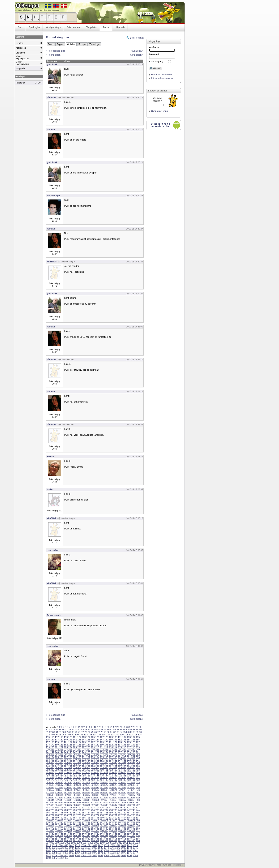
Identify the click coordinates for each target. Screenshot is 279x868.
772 (75, 815)
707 (66, 808)
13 (85, 727)
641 (52, 800)
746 (52, 813)
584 (79, 792)
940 (75, 835)
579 (57, 792)
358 (102, 765)
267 (70, 755)
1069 (89, 853)
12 (82, 727)
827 (133, 820)
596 (133, 792)
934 (48, 835)
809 (52, 820)
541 (75, 787)
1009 (114, 843)
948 (111, 835)
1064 (60, 853)
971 (120, 838)
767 (52, 815)
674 (106, 803)
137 (52, 740)
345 (138, 762)
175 (129, 742)
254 (106, 752)
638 (133, 798)
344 (133, 762)
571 (115, 790)
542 (79, 787)
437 (79, 775)
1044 (129, 848)
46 (95, 730)
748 (61, 813)
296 (106, 757)
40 (76, 730)
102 (86, 735)
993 (124, 840)
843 (111, 823)
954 (138, 835)
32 (50, 730)
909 (124, 830)
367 (48, 767)
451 (48, 777)
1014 (48, 845)
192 (111, 745)
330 (70, 762)
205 (75, 747)
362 (120, 765)
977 (52, 840)
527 (106, 785)
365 (133, 765)
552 (124, 787)
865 (115, 825)
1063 (54, 853)
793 (75, 818)
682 (48, 805)
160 (61, 742)
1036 (83, 848)
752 (79, 813)
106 (104, 735)
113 (135, 735)
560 (66, 790)
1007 (102, 843)
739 (115, 810)
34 (57, 730)
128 (106, 737)
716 (106, 808)
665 (66, 803)
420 (97, 772)
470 (133, 777)
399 (97, 770)
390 (57, 770)
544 (88, 787)
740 (120, 810)
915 (57, 833)
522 (84, 785)
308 (66, 760)
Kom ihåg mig (156, 61)
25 (124, 727)
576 (138, 790)
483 (97, 780)
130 (115, 737)
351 (70, 765)
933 (138, 833)
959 (66, 838)
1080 (60, 855)
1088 (106, 855)
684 (57, 805)
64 (57, 732)
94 (57, 735)
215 (120, 747)
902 (93, 830)
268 (75, 755)
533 (133, 785)
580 (61, 792)
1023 (100, 845)
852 (57, 825)
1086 (95, 855)
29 (137, 727)
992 (120, 840)
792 (70, 818)
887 (120, 828)
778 (102, 815)
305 (52, 760)
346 (48, 765)
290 (79, 757)
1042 (118, 848)
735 (97, 810)
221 (52, 750)
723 (138, 808)
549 (111, 787)
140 (66, 740)
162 (70, 742)
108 (113, 735)
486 (111, 780)
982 (75, 840)
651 (97, 800)
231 (97, 750)
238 (129, 750)
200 (52, 747)
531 (124, 785)
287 (66, 757)
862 (102, 825)
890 (133, 828)
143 (79, 740)
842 (106, 823)
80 (108, 732)
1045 (135, 848)
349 (61, 765)
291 (84, 757)
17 (98, 727)
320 (120, 760)
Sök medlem (74, 27)
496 (61, 782)
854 (66, 825)
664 (61, 803)
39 (73, 730)
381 (111, 767)
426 (124, 772)
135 (138, 737)
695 (106, 805)
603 (70, 795)
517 (61, 785)
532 (129, 785)
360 (111, 765)
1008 (108, 843)
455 (66, 777)
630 (97, 798)
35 (60, 730)
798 (97, 818)
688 (75, 805)
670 (88, 803)
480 (84, 780)
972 (124, 838)
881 (93, 828)
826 (129, 820)
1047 (54, 850)
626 (79, 798)
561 (70, 790)
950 (120, 835)
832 (61, 823)
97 (66, 735)
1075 (124, 853)
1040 (106, 848)
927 (111, 833)
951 (124, 835)
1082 (72, 855)
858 (84, 825)
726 (57, 810)
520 (75, 785)
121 (75, 737)
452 (52, 777)
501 (84, 782)
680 (133, 803)
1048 (60, 850)
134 (133, 737)
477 (70, 780)
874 (61, 828)
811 (61, 820)
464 (106, 777)
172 (115, 742)
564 (84, 790)
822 (111, 820)
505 (102, 782)
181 (61, 745)
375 (84, 767)
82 (115, 732)
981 (70, 840)
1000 (62, 843)
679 (129, 803)
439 (88, 775)
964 (88, 838)
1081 (66, 855)
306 (57, 760)
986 (93, 840)
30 (140, 727)
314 (93, 760)
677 (120, 803)
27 (131, 727)
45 (92, 730)
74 (89, 732)
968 (106, 838)
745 (48, 813)
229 (88, 750)
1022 (95, 845)
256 (115, 752)
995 (133, 840)
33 (54, 730)
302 (133, 757)
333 (84, 762)
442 (102, 775)
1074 (118, 853)
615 (124, 795)
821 (106, 820)
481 (88, 780)
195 (124, 745)
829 (48, 823)
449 (133, 775)
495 (57, 782)
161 (66, 742)
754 (88, 813)
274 (102, 755)
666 (70, 803)
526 (102, 785)
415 (75, 772)
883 (102, 828)
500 (79, 782)
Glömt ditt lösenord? (162, 74)
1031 (54, 848)
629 (93, 798)
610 (102, 795)
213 (111, 747)
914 (52, 833)
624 (70, 798)
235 (115, 750)
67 (66, 732)
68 (70, 732)
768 (57, 815)
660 (138, 800)
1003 (79, 843)
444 (111, 775)
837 (84, 823)
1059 (124, 850)
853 (61, 825)
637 (129, 798)
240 (138, 750)
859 (88, 825)
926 (106, 833)
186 (84, 745)
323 (133, 760)
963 (84, 838)
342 (124, 762)
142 (75, 740)
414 (70, 772)
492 (138, 780)
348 (57, 765)
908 (120, 830)
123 (84, 737)
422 (106, 772)
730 (75, 810)
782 (120, 815)
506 (106, 782)
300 (124, 757)
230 (93, 750)
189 (97, 745)
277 (115, 755)
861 (97, 825)
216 (124, 747)
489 (124, 780)
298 (115, 757)
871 (48, 828)
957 (57, 838)
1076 (129, 853)
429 (138, 772)
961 (75, 838)
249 (84, 752)
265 (61, 755)
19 (105, 727)
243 (57, 752)
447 (124, 775)
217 (129, 747)
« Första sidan (53, 55)
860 (93, 825)
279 (124, 755)
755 (93, 813)
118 (61, 737)
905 (106, 830)
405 (124, 770)
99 (73, 735)
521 (79, 785)
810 (57, 820)
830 (52, 823)
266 (66, 755)
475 (61, 780)
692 (93, 805)
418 (88, 772)
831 (57, 823)
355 (88, 765)
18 (102, 727)
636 (124, 798)
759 (111, 813)
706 (61, 808)
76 (95, 732)
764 (133, 813)
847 (129, 823)
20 (108, 727)
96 (63, 735)
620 (52, 798)
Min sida (121, 27)
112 (131, 735)
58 (134, 730)
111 (126, 735)
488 (120, 780)
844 (115, 823)
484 (102, 780)
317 (106, 760)
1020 (83, 845)
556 (48, 790)
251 (93, 752)
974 (133, 838)
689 (79, 805)
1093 (135, 855)
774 (84, 815)
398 (93, 770)
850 (48, 825)
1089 (112, 855)
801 (111, 818)
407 (133, 770)
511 (129, 782)
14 (89, 727)
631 (102, 798)
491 (133, 780)
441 (97, 775)
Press (158, 865)
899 (79, 830)
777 (97, 815)
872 (52, 828)
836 (79, 823)
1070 (95, 853)
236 (120, 750)
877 (75, 828)
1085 (89, 855)
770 (66, 815)
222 (57, 750)
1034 (72, 848)
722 (133, 808)
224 (66, 750)
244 (61, 752)
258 (124, 752)
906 (111, 830)
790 (61, 818)
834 (70, 823)
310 (75, 760)
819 (97, 820)
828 (138, 820)
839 (93, 823)
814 (75, 820)
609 (97, 795)
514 (48, 785)
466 (115, 777)
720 (124, 808)
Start (21, 27)
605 (79, 795)
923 (93, 833)
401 (106, 770)
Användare (155, 47)
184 (75, 745)
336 (97, 762)
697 (115, 805)
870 (138, 825)
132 (124, 737)
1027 (124, 845)
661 (48, 803)
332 (79, 762)
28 (134, 727)
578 (52, 792)
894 (57, 830)
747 (57, 813)
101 (81, 735)
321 (124, 760)
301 (129, 757)
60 (140, 730)
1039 (100, 848)
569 (106, 790)
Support (60, 44)
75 (92, 732)
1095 (54, 858)
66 (63, 732)
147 (97, 740)
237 (124, 750)
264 (57, 755)
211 (102, 747)
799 (102, 818)
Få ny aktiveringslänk (162, 78)
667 (75, 803)
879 (84, 828)
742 (129, 810)
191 (106, 745)
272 (93, 755)
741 (124, 810)
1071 (100, 853)
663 (57, 803)
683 (52, 805)
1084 (83, 855)
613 (115, 795)
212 (106, 747)
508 (115, 782)
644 (66, 800)
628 (88, 798)
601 (61, 795)
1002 (73, 843)
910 (129, 830)
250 (88, 752)
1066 (72, 853)
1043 (124, 848)
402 (111, 770)
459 (84, 777)
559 (61, 790)
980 (66, 840)
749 (66, 813)
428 (133, 772)
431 (52, 775)
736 (102, 810)
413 (66, 772)
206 (79, 747)
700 (129, 805)
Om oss (167, 865)
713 (93, 808)
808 (48, 820)
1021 (89, 845)
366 (138, 765)
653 (106, 800)
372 (70, 767)
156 (138, 740)
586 (88, 792)
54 (121, 730)
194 (120, 745)
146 (93, 740)
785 (133, 815)
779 (106, 815)
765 (138, 813)
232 (102, 750)
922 (88, 833)
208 (88, 747)
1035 (77, 848)
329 (66, 762)
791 (66, 818)
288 (70, 757)
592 (115, 792)
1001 (68, 843)
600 (57, 795)
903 (97, 830)
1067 (77, 853)
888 (124, 828)
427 (129, 772)
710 (79, 808)
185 (79, 745)
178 (48, 745)
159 (57, 742)
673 (102, 803)
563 (79, 790)
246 (70, 752)
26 (127, 727)
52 (115, 730)
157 (48, 742)
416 (79, 772)
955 (48, 838)
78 (102, 732)
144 (84, 740)
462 (97, 777)
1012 (131, 843)
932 (133, 833)
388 (48, 770)
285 (57, 757)
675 (111, 803)
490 (129, 780)
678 (124, 803)
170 (106, 742)
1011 (126, 843)
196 (129, 745)
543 (84, 787)
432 (57, 775)
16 (95, 727)
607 (88, 795)
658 (129, 800)
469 (129, 777)
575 (133, 790)
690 (84, 805)
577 (48, 792)
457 (75, 777)
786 (138, 815)
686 (66, 805)
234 (111, 750)
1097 (66, 858)
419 (93, 772)
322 (129, 760)
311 (79, 760)
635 (120, 798)
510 (124, 782)
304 (48, 760)
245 (66, 752)
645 (70, 800)
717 (111, 808)
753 (84, 813)
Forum (107, 27)
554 (133, 787)
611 (106, 795)
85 (124, 732)
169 (102, 742)
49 (105, 730)
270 (84, 755)
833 (66, 823)
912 (138, 830)
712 (88, 808)
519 (70, 785)
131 (120, 737)
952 (129, 835)
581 (66, 792)
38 (70, 730)
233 (106, 750)
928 (115, 833)
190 (102, 745)
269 (79, 755)
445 (115, 775)
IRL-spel (82, 44)
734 (93, 810)
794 (79, 818)
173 (120, 742)
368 (52, 767)
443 (106, 775)
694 (102, 805)
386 (133, 767)
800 (106, 818)
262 (48, 755)
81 (111, 732)
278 (120, 755)
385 (129, 767)
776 (93, 815)
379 (102, 767)
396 (84, 770)
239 (133, 750)
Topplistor (92, 27)
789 (57, 818)
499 (75, 782)
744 (138, 810)
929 (120, 833)
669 (84, 803)
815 (79, 820)
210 (97, 747)
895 (61, 830)
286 (61, 757)
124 (88, 737)
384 (124, 767)
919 (75, 833)
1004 (85, 843)
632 (106, 798)
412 (61, 772)
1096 (60, 858)
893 (52, 830)
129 (111, 737)
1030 (48, 848)
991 (115, 840)
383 (120, 767)
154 (129, 740)
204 (70, 747)
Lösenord (154, 54)
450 (138, 775)
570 (111, 790)
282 (138, 755)
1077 (135, 853)
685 (61, 805)
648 (84, 800)
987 (97, 840)
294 (97, 757)
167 (93, 742)
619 (48, 798)
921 (84, 833)
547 (102, 787)
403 (115, 770)
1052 (83, 850)
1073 (112, 853)
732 (84, 810)
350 (66, 765)
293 (93, 757)
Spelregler (35, 27)
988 (102, 840)
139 (61, 740)
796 (88, 818)
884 (106, 828)
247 (75, 752)
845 (120, 823)
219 (138, 747)
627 (84, 798)
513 (138, 782)
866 (120, 825)
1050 (72, 850)
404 (120, 770)
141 (70, 740)
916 (61, 833)
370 (61, 767)
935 (52, 835)
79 (105, 732)
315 (97, 760)
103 (90, 735)
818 (93, 820)
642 (57, 800)
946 (102, 835)
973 (129, 838)
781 (115, 815)
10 (76, 727)
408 (138, 770)
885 (111, 828)
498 (70, 782)
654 (111, 800)
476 (66, 780)
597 (138, 792)
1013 (137, 843)
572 (120, 790)
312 (84, 760)
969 (111, 838)
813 (70, 820)
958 (61, 838)
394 (75, 770)
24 (121, 727)
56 (127, 730)
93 (54, 735)
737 (106, 810)
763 (129, 813)
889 (129, 828)
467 (120, 777)
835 (75, 823)
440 (93, 775)
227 (79, 750)
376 (88, 767)
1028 (129, 845)
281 (133, 755)
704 (52, 808)
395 (79, 770)
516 (57, 785)
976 (48, 840)
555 (138, 787)
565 (88, 790)
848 (133, 823)
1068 (83, 853)
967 (102, 838)
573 (124, 790)
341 (120, 762)
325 (48, 762)
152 (120, 740)
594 (124, 792)
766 (48, 815)
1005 (91, 843)
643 (61, 800)
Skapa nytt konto (160, 111)
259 (129, 752)
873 (57, 828)
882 (97, 828)
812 (66, 820)
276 (111, 755)
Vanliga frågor (53, 27)
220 (48, 750)
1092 (129, 855)
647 (79, 800)
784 (129, 815)
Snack (51, 44)
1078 (48, 855)
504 (97, 782)
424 (115, 772)
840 (97, 823)
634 (115, 798)
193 (115, 745)
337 (102, 762)
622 (61, 798)
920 (79, 833)
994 (129, 840)
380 (106, 767)
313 (88, 760)
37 (66, 730)
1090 (118, 855)
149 (106, 740)
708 (70, 808)
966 (97, 838)
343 (129, 762)
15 (92, 727)
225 (70, 750)
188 (93, 745)
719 (120, 808)
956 (52, 838)
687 (70, 805)
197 (133, 745)
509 (120, 782)
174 (124, 742)
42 (83, 730)
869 (133, 825)
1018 (72, 845)
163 (75, 742)
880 (88, 828)
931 (129, 833)
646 (75, 800)
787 (48, 818)
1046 (48, 850)
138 (57, 740)
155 (133, 740)
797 (93, 818)
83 (118, 732)
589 (102, 792)
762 (124, 813)
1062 (48, 853)
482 (93, 780)
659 (133, 800)
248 (79, 752)
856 (75, 825)
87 (131, 732)
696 (111, 805)
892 (48, 830)
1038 (95, 848)
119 (66, 737)
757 (102, 813)
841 (102, 823)
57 (131, 730)
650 (93, 800)
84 (121, 732)
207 (84, 747)
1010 (120, 843)
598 (48, 795)
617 (133, 795)
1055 (100, 850)
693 (97, 805)
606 (84, 795)
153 (124, 740)
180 (57, 745)
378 (97, 767)
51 (111, 730)
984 (84, 840)
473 (52, 780)
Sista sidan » (137, 55)
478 (75, 780)
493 (48, 782)
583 (75, 792)
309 (70, 760)
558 (57, 790)
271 (88, 755)
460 (88, 777)
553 (129, 787)
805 (129, 818)
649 (88, 800)
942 (84, 835)
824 (120, 820)
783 (124, 815)
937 (61, 835)
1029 (135, 845)
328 (61, 762)
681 (138, 803)
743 (133, 810)
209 (93, 747)
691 (88, 805)
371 (66, 767)
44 (89, 730)
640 (48, 800)
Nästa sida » (137, 51)
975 (138, 838)
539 (66, 787)
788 (52, 818)
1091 (124, 855)
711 (84, 808)
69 (73, 732)
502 (88, 782)
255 (111, 752)
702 (138, 805)
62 (50, 732)
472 (48, 780)
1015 (54, 845)
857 (79, 825)
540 (70, 787)
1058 (118, 850)
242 (52, 752)
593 (120, 792)
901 (88, 830)
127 (102, 737)
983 (79, 840)
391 (61, 770)
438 (84, 775)
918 (70, 833)
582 (70, 792)
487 (115, 780)
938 (66, 835)
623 (66, 798)
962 (79, 838)
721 (129, 808)
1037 (89, 848)
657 (124, 800)
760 (115, 813)
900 (84, 830)
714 (97, 808)
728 (66, 810)
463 (102, 777)
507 (111, 782)
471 (138, 777)
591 (111, 792)
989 (106, 840)
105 (99, 735)
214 (115, 747)
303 (138, 757)
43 (86, 730)
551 (120, 787)
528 (111, 785)
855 (70, 825)
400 (102, 770)
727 (61, 810)
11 (79, 727)
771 (70, 815)
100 (77, 735)
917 (66, 833)
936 (57, 835)
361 (115, 765)
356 (93, 765)
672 (97, 803)
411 (57, 772)
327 (57, 762)
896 (66, 830)
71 (79, 732)
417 (84, 772)
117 (57, 737)
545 (93, 787)
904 (102, 830)
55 (124, 730)
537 (57, 787)
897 (70, 830)
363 (124, 765)
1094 (48, 858)
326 (52, 762)
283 (48, 757)
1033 (66, 848)
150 (111, 740)
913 (48, 833)
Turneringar (95, 44)
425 (120, 772)
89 (137, 732)
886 (115, 828)
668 (79, 803)
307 (61, 760)
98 (70, 735)
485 (106, 780)
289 (75, 757)
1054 (95, 850)
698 (120, 805)
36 (63, 730)
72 (83, 732)
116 (52, 737)
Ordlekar (71, 44)
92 (50, 735)
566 (93, 790)
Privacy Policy (146, 865)
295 (102, 757)
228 (84, 750)
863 (106, 825)
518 (66, 785)
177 (138, 742)
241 (48, 752)
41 (79, 730)
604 (75, 795)
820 (102, 820)
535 (48, 787)
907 (115, 830)
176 (133, 742)
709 (75, 808)
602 (66, 795)
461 (93, 777)
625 (75, 798)
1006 (97, 843)
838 (88, 823)
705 (57, 808)
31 (47, 730)
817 (88, 820)
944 (93, 835)
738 (111, 810)
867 (124, 825)
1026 (118, 845)
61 (47, 732)
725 (52, 810)
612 (111, 795)
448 (129, 775)
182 (66, 745)
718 (115, 808)
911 (133, 830)
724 (48, 810)
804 (124, 818)
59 (137, 730)
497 (66, 782)
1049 (66, 850)
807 (138, 818)
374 (79, 767)
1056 (106, 850)
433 (61, 775)
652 (102, 800)
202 (61, 747)
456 (70, 777)
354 (84, 765)
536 (52, 787)
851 (52, 825)
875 (66, 828)
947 (106, 835)
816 (84, 820)
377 (93, 767)
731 (79, 810)
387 (138, 767)
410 (52, 772)
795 (84, 818)
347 (52, 765)
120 (70, 737)
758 (106, 813)
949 (115, 835)
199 (48, 747)
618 (138, 795)
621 (57, 798)
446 (120, 775)
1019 (77, 845)
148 (102, 740)
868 (129, 825)
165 (84, 742)
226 (75, 750)
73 (86, 732)
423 (111, 772)
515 (52, 785)
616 (129, 795)
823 (115, 820)
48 (102, 730)
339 (111, 762)
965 (93, 838)
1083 (77, 855)
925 (102, 833)
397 (88, 770)
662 (52, 803)
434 (66, 775)
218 (133, 747)
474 (57, 780)
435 (70, 775)
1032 (60, 848)
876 (70, 828)
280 (129, 755)
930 (124, 833)
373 (75, 767)
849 (138, 823)
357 (97, 765)
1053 (89, 850)
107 (108, 735)
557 (52, 790)
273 (97, 755)
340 (115, 762)
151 (115, 740)
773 (79, 815)
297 (111, 757)
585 (84, 792)
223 (61, 750)
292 (88, 757)
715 (102, 808)
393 (70, 770)
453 (57, 777)
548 (106, 787)
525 (97, 785)
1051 (77, 850)
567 (97, 790)
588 (97, 792)
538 (61, 787)
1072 (106, 853)
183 (70, 745)
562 (75, 790)
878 (79, 828)
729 (70, 810)
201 (57, 747)
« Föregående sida (56, 51)
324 (138, 760)
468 (124, 777)
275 (106, 755)
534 (138, 785)
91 (47, 735)
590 (106, 792)
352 (75, 765)
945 (97, 835)
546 (97, 787)
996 (138, 840)
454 (61, 777)
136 (48, 740)
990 (111, 840)
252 (97, 752)
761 (120, 813)
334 (88, 762)
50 (108, 730)
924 (97, 833)
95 (60, 735)
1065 (66, 853)
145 (88, 740)
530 (120, 785)
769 (61, 815)
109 (117, 735)
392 (66, 770)
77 (99, 732)
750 (70, 813)
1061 (135, 850)
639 (138, 798)
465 (111, 777)
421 (102, 772)
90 (140, 732)
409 (48, 772)
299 (120, 757)
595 (129, 792)
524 (93, 785)
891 (138, 828)
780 (111, 815)
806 (133, 818)
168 (97, 742)
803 (120, 818)
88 (134, 732)
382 (115, 767)
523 (88, 785)
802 (115, 818)
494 (52, 782)
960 (70, 838)
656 (120, 800)
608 (93, 795)
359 (106, 765)
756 (97, 813)
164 (79, 742)
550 (115, 787)
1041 (112, 848)
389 (52, 770)
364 (129, 765)
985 (88, 840)
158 (52, 742)
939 (70, 835)
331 (75, 762)
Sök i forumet (137, 38)
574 (129, 790)
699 (124, 805)
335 (93, 762)
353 (79, 765)
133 (129, 737)
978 (57, 840)
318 (111, 760)
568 (102, 790)
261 (138, 752)
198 (138, 745)
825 (124, 820)
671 (93, 803)
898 (75, 830)
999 (57, 843)
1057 (112, 850)
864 (111, 825)
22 (114, 727)
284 (52, 757)
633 (111, 798)
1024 (106, 845)
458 (79, 777)
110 (122, 735)
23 (118, 727)
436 (75, 775)
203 (66, 747)
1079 (54, 855)
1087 (100, 855)
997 (48, 843)
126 (97, 737)
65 (60, 732)
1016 (60, 845)
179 (52, 745)
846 (124, 823)
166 (88, 742)
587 (93, 792)
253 (102, 752)
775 (88, 815)
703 (48, 808)
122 (79, 737)
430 (48, 775)
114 (140, 735)
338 (106, 762)
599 (52, 795)
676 (115, 803)
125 (93, 737)
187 (88, 745)
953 (133, 835)
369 (57, 767)
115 (48, 737)
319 (115, 760)
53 (118, 730)
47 (99, 730)
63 (54, 732)
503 (93, 782)
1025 (112, 845)
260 (133, 752)
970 (115, 838)
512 (133, 782)
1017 (66, 845)
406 (129, 770)
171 (111, 742)
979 (61, 840)
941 (79, 835)
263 (52, 755)
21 (111, 727)
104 (95, 735)
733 (88, 810)
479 (79, 780)
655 (115, 800)
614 (120, 795)
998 (52, 843)
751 (75, 813)
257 (120, 752)
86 (127, 732)
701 (133, 805)
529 (115, 785)
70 (76, 732)
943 (88, 835)
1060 (129, 850)
